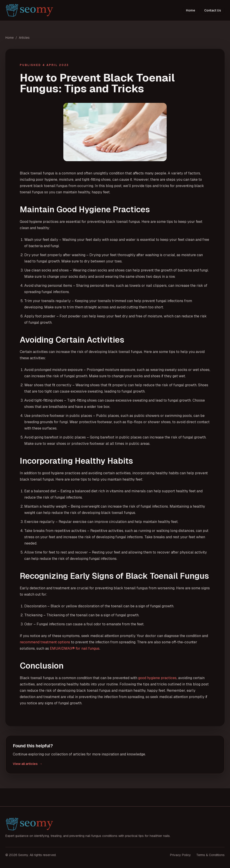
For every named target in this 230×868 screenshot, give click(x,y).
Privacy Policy (180, 855)
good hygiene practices (157, 678)
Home (191, 10)
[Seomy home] (30, 10)
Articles (24, 38)
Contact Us (213, 10)
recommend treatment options (45, 642)
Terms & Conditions (210, 855)
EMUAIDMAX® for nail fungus (75, 648)
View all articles (28, 764)
